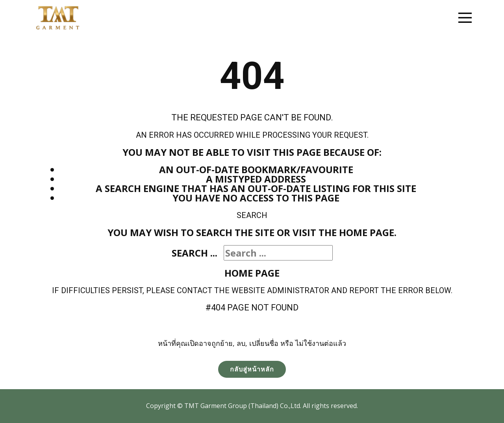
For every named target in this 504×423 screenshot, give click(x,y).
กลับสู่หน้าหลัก (252, 369)
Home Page (252, 273)
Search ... (195, 253)
